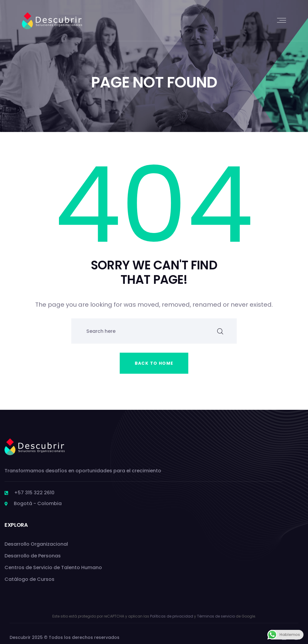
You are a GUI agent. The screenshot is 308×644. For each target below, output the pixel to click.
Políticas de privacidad (172, 616)
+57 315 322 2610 (34, 493)
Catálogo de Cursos (29, 579)
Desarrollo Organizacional (36, 544)
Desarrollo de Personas (33, 556)
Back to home (154, 363)
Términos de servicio (216, 616)
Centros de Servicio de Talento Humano (53, 567)
